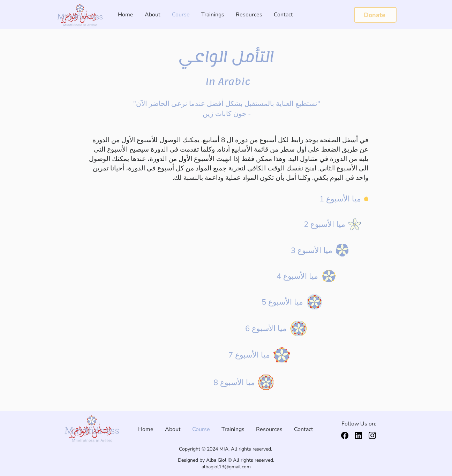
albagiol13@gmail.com (226, 467)
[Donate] (375, 15)
